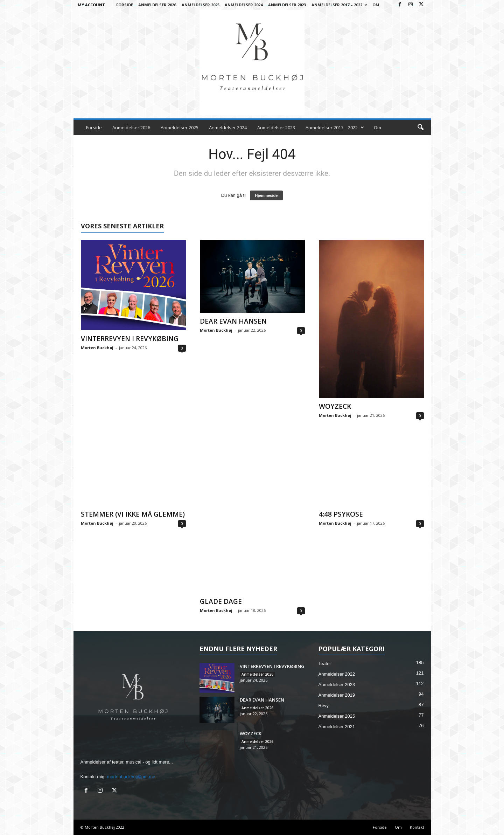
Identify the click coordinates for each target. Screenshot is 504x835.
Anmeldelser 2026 (157, 5)
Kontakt (417, 827)
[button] (420, 127)
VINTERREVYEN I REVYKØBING (130, 339)
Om (376, 5)
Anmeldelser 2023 (287, 5)
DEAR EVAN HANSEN (233, 321)
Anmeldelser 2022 (337, 674)
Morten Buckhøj (97, 348)
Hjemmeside (267, 195)
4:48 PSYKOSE (341, 514)
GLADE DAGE (221, 601)
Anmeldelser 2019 (337, 695)
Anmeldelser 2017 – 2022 (339, 5)
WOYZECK (335, 406)
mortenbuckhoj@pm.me (131, 777)
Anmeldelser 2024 (244, 5)
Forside (125, 5)
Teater (325, 664)
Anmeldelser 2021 (337, 727)
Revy (324, 706)
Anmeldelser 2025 (201, 5)
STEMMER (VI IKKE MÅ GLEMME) (133, 514)
